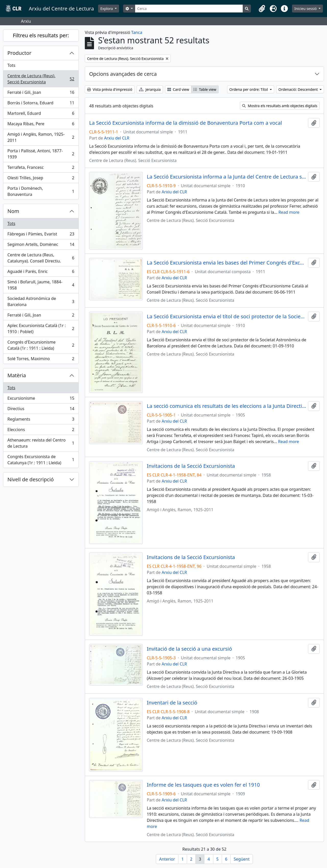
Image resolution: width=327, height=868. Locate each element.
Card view (178, 89)
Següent (242, 859)
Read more (289, 212)
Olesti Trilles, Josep (41, 179)
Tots (11, 65)
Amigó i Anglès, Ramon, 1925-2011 (41, 137)
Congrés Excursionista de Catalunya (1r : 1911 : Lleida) (41, 460)
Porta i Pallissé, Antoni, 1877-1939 (41, 154)
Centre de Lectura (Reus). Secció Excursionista (41, 79)
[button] (262, 9)
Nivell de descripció (31, 479)
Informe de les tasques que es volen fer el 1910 (203, 785)
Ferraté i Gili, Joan (41, 93)
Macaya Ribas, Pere (41, 125)
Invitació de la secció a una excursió (190, 649)
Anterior (167, 859)
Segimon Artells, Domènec (41, 246)
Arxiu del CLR (117, 138)
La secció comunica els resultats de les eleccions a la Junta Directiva (227, 406)
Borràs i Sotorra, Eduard (41, 104)
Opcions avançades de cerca (123, 74)
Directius (41, 410)
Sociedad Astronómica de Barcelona (41, 301)
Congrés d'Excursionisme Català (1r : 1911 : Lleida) (41, 345)
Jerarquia (150, 89)
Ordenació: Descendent (299, 89)
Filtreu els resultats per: (41, 35)
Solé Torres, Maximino (41, 360)
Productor (19, 53)
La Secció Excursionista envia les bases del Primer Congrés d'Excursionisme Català (227, 263)
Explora (107, 9)
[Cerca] (189, 9)
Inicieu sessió (306, 9)
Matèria (17, 375)
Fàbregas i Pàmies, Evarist (41, 235)
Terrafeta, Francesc (41, 168)
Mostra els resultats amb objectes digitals (280, 106)
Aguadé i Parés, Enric (41, 273)
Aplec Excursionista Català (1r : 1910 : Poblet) (41, 329)
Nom (13, 211)
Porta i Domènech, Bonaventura (41, 191)
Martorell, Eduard (41, 114)
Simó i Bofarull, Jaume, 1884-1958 (41, 285)
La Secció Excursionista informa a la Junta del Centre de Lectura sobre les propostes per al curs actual (227, 177)
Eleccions (41, 431)
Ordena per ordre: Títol (249, 89)
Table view (205, 89)
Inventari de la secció (172, 703)
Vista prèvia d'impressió (110, 89)
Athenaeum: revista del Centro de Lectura (41, 443)
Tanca (137, 32)
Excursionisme (41, 399)
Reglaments (41, 420)
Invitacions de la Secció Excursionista (191, 466)
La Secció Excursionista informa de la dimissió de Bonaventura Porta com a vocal (186, 123)
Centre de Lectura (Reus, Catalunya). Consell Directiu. (41, 258)
